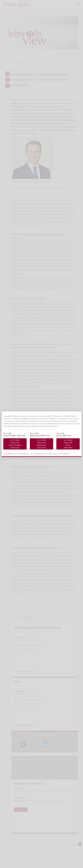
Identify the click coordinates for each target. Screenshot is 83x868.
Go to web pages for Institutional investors (15, 444)
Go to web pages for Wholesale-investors (41, 444)
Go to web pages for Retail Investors (68, 444)
